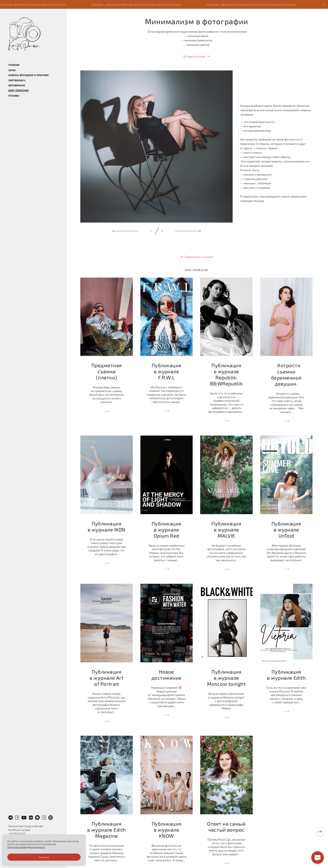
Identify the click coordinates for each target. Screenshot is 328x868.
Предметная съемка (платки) (107, 371)
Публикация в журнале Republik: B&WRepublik (226, 374)
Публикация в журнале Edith (286, 675)
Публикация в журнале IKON (107, 526)
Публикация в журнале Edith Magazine (107, 830)
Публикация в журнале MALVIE (226, 530)
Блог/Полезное (19, 90)
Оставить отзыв (194, 56)
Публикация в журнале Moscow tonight (226, 678)
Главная (14, 65)
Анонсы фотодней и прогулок (29, 75)
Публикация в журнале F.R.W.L (167, 371)
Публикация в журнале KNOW (167, 830)
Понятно (44, 857)
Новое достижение (167, 675)
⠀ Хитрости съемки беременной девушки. (286, 374)
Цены (12, 70)
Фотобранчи (17, 85)
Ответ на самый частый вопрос (226, 827)
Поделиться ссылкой (199, 257)
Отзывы (14, 96)
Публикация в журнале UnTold (286, 530)
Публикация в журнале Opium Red (167, 530)
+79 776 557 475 (17, 834)
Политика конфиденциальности (26, 847)
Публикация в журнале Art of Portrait (106, 678)
